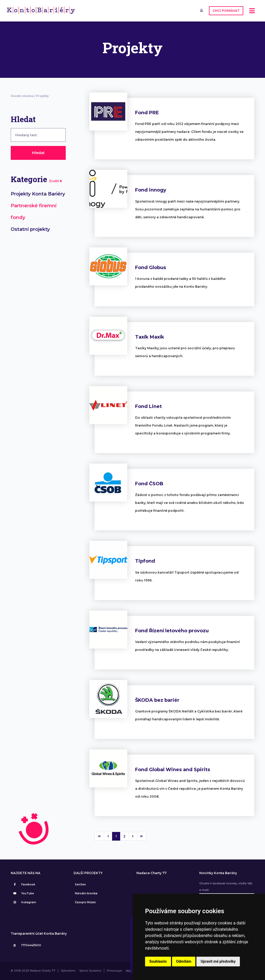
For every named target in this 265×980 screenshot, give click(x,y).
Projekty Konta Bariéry (38, 194)
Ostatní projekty (30, 229)
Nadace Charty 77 (151, 873)
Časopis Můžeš (85, 902)
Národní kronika (86, 893)
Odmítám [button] (184, 961)
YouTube (23, 893)
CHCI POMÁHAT (226, 11)
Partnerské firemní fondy (34, 212)
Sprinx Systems (90, 971)
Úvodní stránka (22, 96)
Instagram (24, 902)
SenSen (80, 884)
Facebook (24, 884)
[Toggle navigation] (252, 11)
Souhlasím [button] (158, 961)
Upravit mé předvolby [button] (218, 961)
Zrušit (55, 181)
